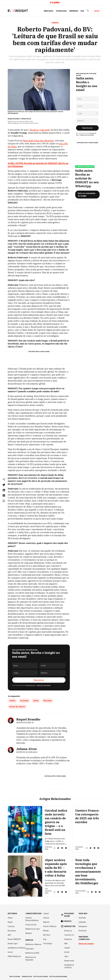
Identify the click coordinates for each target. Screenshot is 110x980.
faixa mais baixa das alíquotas (38, 140)
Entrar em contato (86, 944)
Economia (24, 701)
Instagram (83, 926)
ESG (82, 11)
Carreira (11, 926)
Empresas (74, 11)
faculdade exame (69, 915)
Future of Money (50, 926)
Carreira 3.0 (69, 935)
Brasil (36, 701)
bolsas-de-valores (17, 707)
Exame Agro (13, 943)
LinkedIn (82, 922)
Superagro (30, 949)
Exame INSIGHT (14, 939)
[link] (4, 485)
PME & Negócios (14, 956)
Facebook (82, 931)
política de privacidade (58, 977)
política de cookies (41, 977)
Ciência (46, 918)
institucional (15, 977)
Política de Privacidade (44, 685)
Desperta (68, 939)
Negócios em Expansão (31, 958)
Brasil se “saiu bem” (40, 130)
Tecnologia (61, 11)
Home (10, 918)
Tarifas (12, 701)
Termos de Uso (30, 685)
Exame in (68, 931)
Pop (45, 939)
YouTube (82, 918)
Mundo (46, 931)
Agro (66, 956)
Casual (46, 913)
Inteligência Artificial (16, 948)
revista (68, 921)
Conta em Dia (31, 925)
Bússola (29, 933)
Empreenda (69, 961)
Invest (10, 952)
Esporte (46, 922)
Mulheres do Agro (33, 929)
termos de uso (27, 977)
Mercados (49, 11)
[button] (4, 479)
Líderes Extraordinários (32, 919)
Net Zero (47, 935)
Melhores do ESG (32, 953)
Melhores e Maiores (33, 944)
